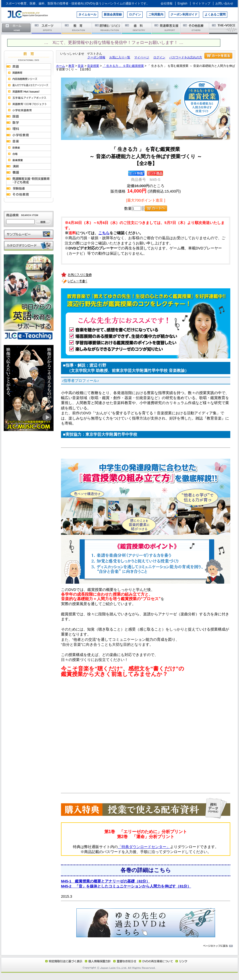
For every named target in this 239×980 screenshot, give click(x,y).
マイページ (142, 57)
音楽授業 (93, 66)
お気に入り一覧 (120, 57)
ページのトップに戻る (119, 946)
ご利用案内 (156, 14)
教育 (77, 28)
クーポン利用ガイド (184, 14)
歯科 (137, 28)
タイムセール (87, 14)
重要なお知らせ (124, 961)
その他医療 (195, 28)
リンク (181, 961)
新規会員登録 (113, 14)
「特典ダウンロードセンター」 (144, 847)
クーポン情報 (96, 57)
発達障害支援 (166, 28)
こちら (104, 233)
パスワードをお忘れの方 (186, 57)
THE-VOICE (224, 28)
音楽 (81, 66)
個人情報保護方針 (97, 961)
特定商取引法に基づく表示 (63, 961)
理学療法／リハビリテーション (107, 28)
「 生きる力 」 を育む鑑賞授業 (123, 66)
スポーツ (47, 28)
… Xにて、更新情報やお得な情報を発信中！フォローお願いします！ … (114, 43)
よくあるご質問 (215, 14)
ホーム (16, 28)
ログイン (135, 14)
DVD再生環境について (156, 961)
